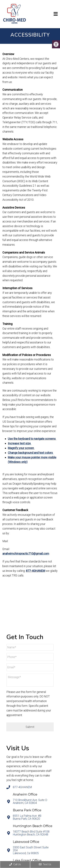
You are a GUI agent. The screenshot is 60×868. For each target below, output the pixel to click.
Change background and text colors (31, 453)
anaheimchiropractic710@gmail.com (26, 554)
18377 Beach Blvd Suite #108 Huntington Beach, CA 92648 (31, 833)
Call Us (15, 864)
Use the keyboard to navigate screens (32, 439)
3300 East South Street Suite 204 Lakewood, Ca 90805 (31, 850)
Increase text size (20, 443)
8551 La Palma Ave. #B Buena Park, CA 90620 (27, 817)
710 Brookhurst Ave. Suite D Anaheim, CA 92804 (30, 801)
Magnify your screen (21, 448)
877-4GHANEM (36, 571)
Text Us (45, 864)
